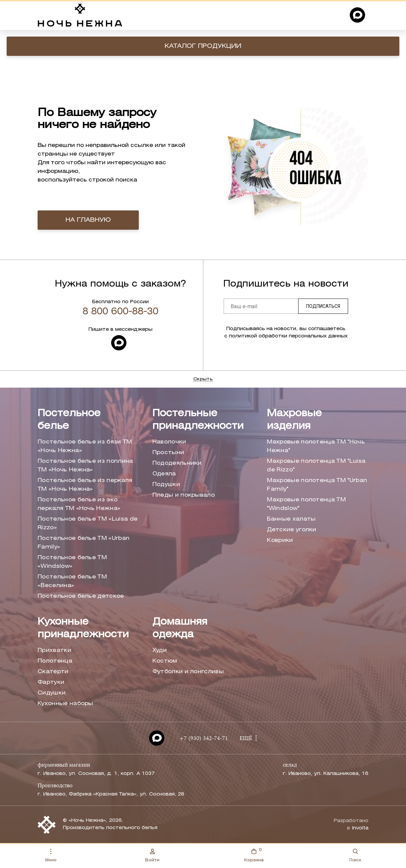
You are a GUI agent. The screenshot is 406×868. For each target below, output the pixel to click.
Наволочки (169, 442)
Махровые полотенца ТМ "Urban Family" (317, 485)
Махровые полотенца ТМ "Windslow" (306, 504)
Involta (360, 828)
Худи (160, 650)
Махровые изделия (294, 420)
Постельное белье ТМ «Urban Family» (84, 543)
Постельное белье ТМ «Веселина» (72, 581)
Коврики (280, 540)
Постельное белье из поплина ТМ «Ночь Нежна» (85, 466)
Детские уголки (292, 530)
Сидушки (52, 693)
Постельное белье (69, 420)
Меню (51, 856)
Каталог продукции (203, 46)
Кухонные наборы (65, 704)
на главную (88, 220)
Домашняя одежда (180, 628)
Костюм (165, 661)
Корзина (254, 855)
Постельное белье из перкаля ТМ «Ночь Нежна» (85, 485)
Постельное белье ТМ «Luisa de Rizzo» (88, 523)
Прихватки (54, 650)
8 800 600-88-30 (120, 312)
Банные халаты (291, 519)
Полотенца (55, 661)
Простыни (168, 453)
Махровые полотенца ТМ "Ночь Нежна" (316, 446)
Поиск (355, 856)
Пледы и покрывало (184, 495)
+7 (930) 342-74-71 (204, 739)
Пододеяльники (177, 463)
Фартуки (51, 682)
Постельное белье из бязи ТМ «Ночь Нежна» (85, 446)
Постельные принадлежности (198, 420)
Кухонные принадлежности (83, 628)
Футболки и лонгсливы (188, 672)
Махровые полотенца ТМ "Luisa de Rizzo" (316, 466)
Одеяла (164, 474)
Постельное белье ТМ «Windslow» (72, 562)
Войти (152, 855)
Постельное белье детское (81, 596)
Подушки (166, 485)
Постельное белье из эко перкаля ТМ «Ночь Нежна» (79, 504)
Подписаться (323, 306)
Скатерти (53, 672)
